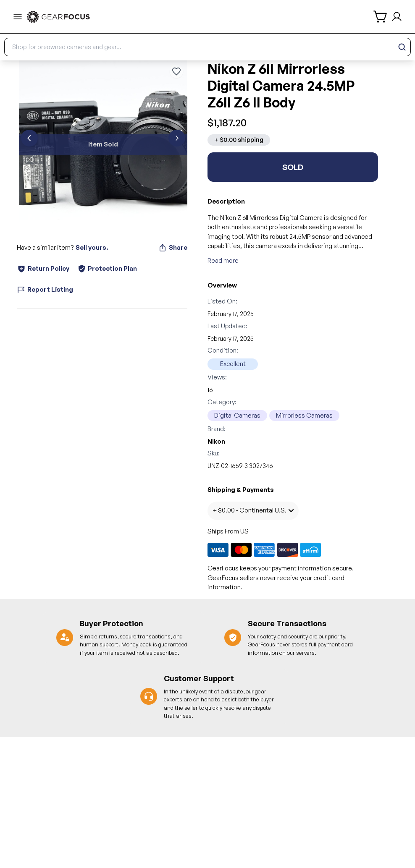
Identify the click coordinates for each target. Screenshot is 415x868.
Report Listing (45, 290)
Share (173, 248)
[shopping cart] (381, 17)
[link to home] (58, 17)
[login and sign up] (397, 17)
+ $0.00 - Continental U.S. (253, 510)
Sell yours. (92, 247)
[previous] (29, 138)
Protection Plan (107, 268)
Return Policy (43, 269)
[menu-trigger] (18, 17)
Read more (223, 260)
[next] (177, 138)
